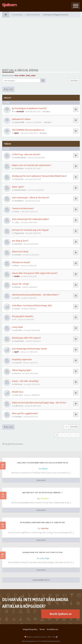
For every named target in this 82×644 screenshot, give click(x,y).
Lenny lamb (17, 327)
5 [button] (73, 435)
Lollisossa (19, 406)
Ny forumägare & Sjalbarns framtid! (29, 108)
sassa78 (18, 330)
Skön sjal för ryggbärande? (25, 413)
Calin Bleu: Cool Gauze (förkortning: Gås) (32, 305)
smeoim (18, 255)
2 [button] (61, 435)
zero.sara (19, 395)
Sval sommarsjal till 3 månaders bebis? (31, 219)
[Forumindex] (6, 15)
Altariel (17, 287)
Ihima (17, 265)
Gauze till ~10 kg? (20, 284)
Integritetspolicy (30, 629)
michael (20, 111)
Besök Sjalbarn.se (61, 614)
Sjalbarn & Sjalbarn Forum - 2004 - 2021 (41, 637)
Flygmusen (19, 233)
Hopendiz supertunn (22, 359)
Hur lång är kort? (20, 241)
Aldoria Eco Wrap (20, 251)
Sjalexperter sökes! (21, 119)
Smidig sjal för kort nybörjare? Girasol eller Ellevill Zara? (39, 176)
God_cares (31, 75)
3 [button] (65, 435)
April (17, 133)
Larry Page (45, 558)
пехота (18, 373)
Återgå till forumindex (13, 444)
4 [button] (69, 435)
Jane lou (45, 528)
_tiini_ (17, 222)
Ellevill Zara (18, 392)
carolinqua (19, 168)
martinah (18, 244)
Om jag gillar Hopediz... (23, 316)
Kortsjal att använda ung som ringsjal (30, 230)
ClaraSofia (19, 179)
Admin (45, 469)
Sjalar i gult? (18, 187)
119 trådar (74, 81)
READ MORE (41, 480)
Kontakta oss (53, 629)
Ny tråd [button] (8, 89)
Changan (18, 416)
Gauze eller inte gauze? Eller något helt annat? (35, 273)
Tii (15, 319)
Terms (42, 629)
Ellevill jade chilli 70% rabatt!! (26, 338)
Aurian (17, 309)
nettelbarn (19, 201)
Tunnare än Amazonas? (23, 208)
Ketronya (18, 384)
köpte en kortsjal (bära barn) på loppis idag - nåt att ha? (39, 403)
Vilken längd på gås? (22, 370)
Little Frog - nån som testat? (26, 154)
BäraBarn (47, 111)
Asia (17, 75)
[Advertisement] (41, 43)
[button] (77, 435)
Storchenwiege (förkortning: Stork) (29, 349)
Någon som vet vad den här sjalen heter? (32, 165)
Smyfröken (19, 341)
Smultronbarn (20, 157)
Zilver (17, 211)
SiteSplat (45, 498)
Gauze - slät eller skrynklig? (25, 381)
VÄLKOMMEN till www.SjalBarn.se (28, 130)
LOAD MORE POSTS (41, 580)
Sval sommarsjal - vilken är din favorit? (31, 198)
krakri (22, 75)
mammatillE (19, 122)
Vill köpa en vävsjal (21, 262)
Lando (17, 298)
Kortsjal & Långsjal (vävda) (20, 70)
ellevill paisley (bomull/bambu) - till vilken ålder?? (36, 295)
